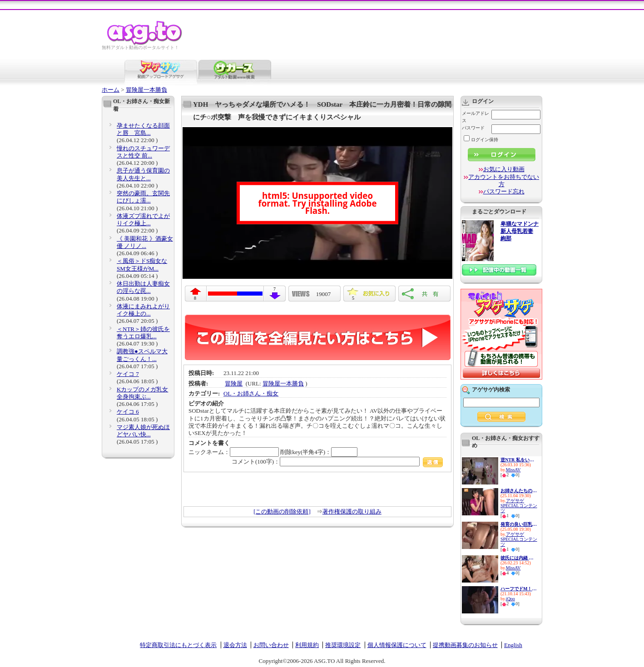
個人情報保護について (397, 645)
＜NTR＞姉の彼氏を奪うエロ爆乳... (143, 333)
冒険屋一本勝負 (146, 90)
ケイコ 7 (128, 374)
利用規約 (307, 645)
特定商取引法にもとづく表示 (178, 645)
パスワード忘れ (504, 191)
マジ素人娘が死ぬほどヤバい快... (143, 431)
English (513, 645)
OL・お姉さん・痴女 (251, 393)
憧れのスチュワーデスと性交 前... (143, 152)
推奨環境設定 (343, 645)
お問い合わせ (271, 645)
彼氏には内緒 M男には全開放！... (519, 558)
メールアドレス (476, 117)
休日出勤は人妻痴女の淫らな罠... (143, 287)
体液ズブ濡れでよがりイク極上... (143, 220)
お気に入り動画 (504, 169)
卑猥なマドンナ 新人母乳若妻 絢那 (520, 231)
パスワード (473, 128)
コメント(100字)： (337, 462)
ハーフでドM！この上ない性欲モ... (519, 589)
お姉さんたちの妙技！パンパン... (519, 491)
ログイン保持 (481, 140)
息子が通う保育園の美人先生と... (143, 174)
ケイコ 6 (128, 412)
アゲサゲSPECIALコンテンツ (519, 506)
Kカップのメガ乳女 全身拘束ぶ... (142, 393)
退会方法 (235, 645)
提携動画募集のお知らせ (465, 645)
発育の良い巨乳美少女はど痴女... (519, 524)
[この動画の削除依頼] (282, 511)
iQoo (510, 599)
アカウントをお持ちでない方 (504, 180)
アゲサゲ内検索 (491, 390)
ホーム (111, 90)
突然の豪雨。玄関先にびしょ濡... (143, 197)
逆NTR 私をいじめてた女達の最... (519, 460)
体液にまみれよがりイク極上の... (143, 310)
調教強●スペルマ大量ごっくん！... (142, 355)
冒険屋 (234, 383)
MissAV (513, 470)
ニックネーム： (234, 452)
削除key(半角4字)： (319, 452)
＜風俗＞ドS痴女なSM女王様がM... (142, 264)
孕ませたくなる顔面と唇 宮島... (143, 129)
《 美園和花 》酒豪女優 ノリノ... (145, 242)
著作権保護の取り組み (352, 511)
